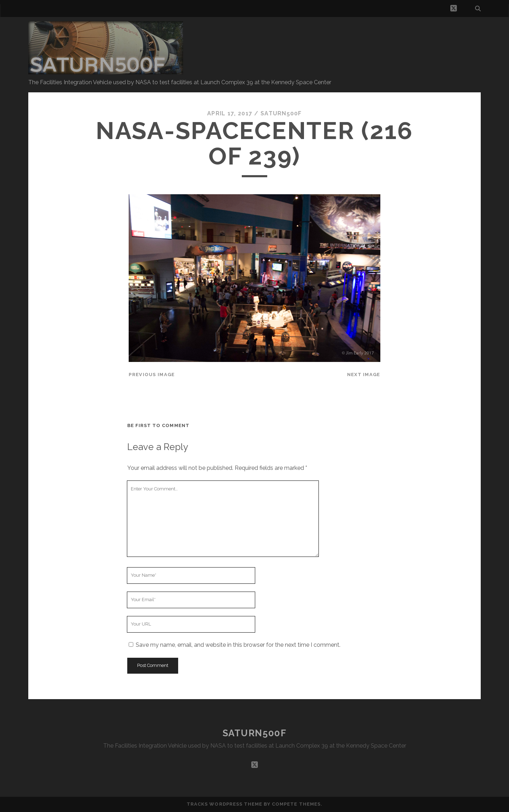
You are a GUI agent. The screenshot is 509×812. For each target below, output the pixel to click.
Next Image (364, 375)
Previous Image (152, 375)
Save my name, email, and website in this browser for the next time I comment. (238, 645)
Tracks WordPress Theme (224, 804)
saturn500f (281, 113)
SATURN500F (255, 733)
